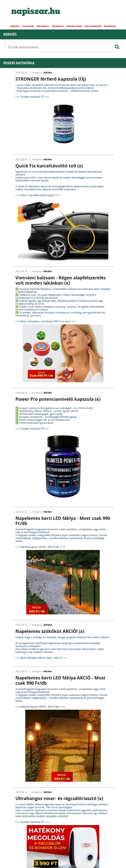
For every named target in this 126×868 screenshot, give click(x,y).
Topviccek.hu (43, 26)
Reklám (48, 72)
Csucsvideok (28, 26)
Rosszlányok (110, 26)
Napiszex (15, 26)
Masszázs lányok (74, 26)
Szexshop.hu (58, 26)
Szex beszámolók (93, 26)
